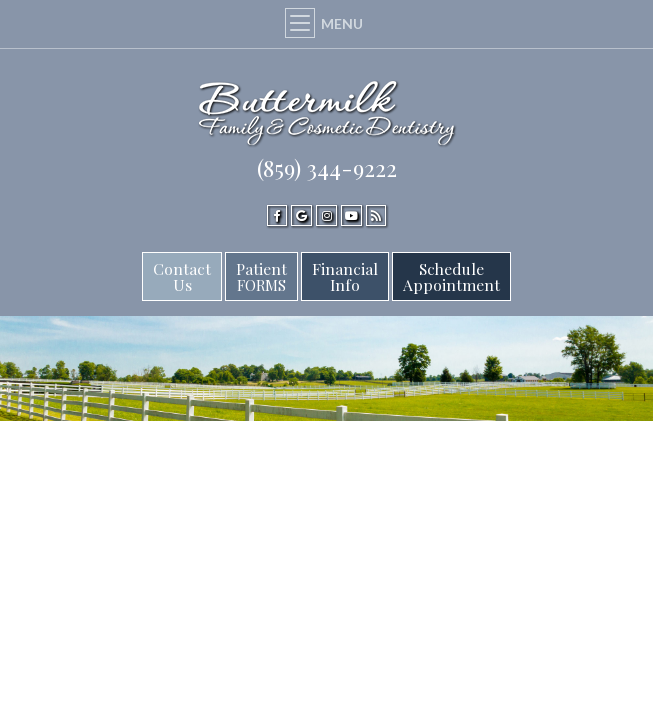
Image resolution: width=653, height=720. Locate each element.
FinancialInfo (345, 276)
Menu (326, 23)
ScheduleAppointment (451, 276)
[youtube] (351, 215)
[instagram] (326, 215)
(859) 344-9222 (327, 168)
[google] (301, 215)
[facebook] (277, 215)
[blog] (376, 215)
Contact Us (182, 276)
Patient (261, 276)
